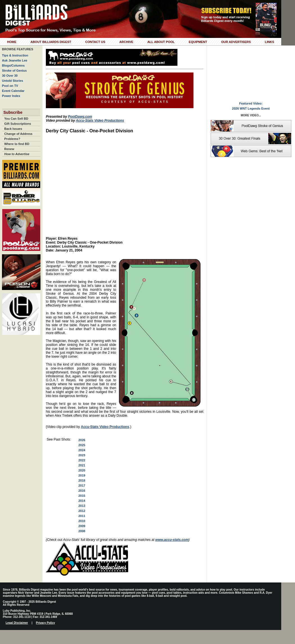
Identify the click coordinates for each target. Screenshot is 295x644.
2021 (82, 465)
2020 (82, 470)
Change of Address (18, 134)
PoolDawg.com (80, 117)
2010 (82, 521)
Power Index (11, 96)
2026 (82, 440)
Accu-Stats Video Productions (100, 121)
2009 (82, 526)
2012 (82, 511)
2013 (82, 506)
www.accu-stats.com (172, 540)
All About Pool (161, 42)
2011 (82, 516)
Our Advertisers (236, 42)
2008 (82, 531)
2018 (82, 480)
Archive (126, 42)
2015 (82, 496)
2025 (82, 445)
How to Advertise (17, 154)
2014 (82, 501)
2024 (82, 450)
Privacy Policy (46, 623)
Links (270, 42)
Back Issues (13, 129)
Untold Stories (13, 81)
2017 (82, 486)
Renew (9, 149)
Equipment (198, 42)
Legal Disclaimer (17, 623)
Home (12, 42)
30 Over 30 (10, 76)
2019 (82, 475)
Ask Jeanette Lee (15, 60)
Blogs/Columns (13, 65)
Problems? (12, 139)
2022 (82, 460)
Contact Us (95, 42)
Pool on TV (10, 86)
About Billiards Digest (51, 42)
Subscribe (13, 112)
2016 (82, 491)
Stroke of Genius (14, 71)
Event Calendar (13, 91)
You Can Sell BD (16, 119)
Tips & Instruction (15, 55)
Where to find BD (17, 144)
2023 (82, 455)
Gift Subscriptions (18, 124)
